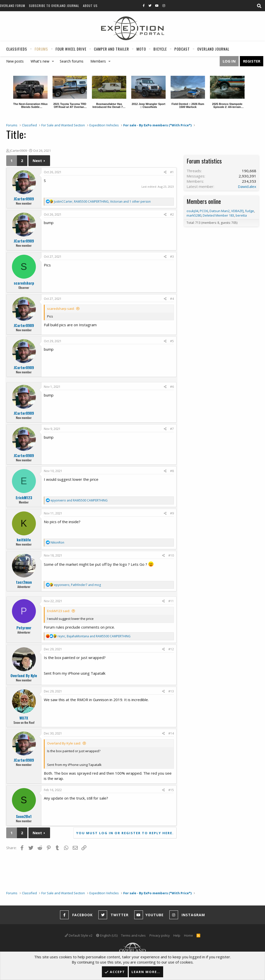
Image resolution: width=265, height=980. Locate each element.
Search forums (72, 61)
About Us (90, 6)
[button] (53, 61)
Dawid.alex (247, 186)
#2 (172, 214)
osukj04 (192, 211)
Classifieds (17, 49)
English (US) (107, 935)
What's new (40, 61)
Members (98, 61)
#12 (171, 649)
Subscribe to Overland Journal (54, 6)
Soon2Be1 (24, 816)
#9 (172, 513)
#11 (171, 601)
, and (77, 585)
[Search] (259, 6)
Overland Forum (13, 6)
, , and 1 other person (102, 202)
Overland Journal (213, 49)
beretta (241, 215)
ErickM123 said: (59, 611)
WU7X (24, 718)
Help (177, 935)
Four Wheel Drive (71, 49)
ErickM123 (24, 497)
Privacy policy (160, 935)
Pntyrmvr (24, 628)
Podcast (182, 49)
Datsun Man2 (220, 211)
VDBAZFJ (237, 211)
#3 (172, 257)
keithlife (24, 540)
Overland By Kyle (24, 675)
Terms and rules (133, 935)
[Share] (165, 172)
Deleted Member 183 (218, 215)
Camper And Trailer (111, 49)
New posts (15, 61)
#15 (171, 790)
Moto (141, 49)
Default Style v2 (79, 935)
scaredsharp (24, 283)
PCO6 (204, 211)
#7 (172, 429)
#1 (172, 172)
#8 (172, 471)
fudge (250, 211)
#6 (172, 387)
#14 (171, 733)
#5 (172, 341)
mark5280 (194, 215)
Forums (41, 49)
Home (189, 935)
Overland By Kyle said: (64, 743)
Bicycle (160, 49)
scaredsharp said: (61, 309)
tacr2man (24, 582)
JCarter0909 (18, 151)
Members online (204, 201)
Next (37, 161)
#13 (171, 691)
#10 (171, 555)
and (79, 500)
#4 (172, 299)
